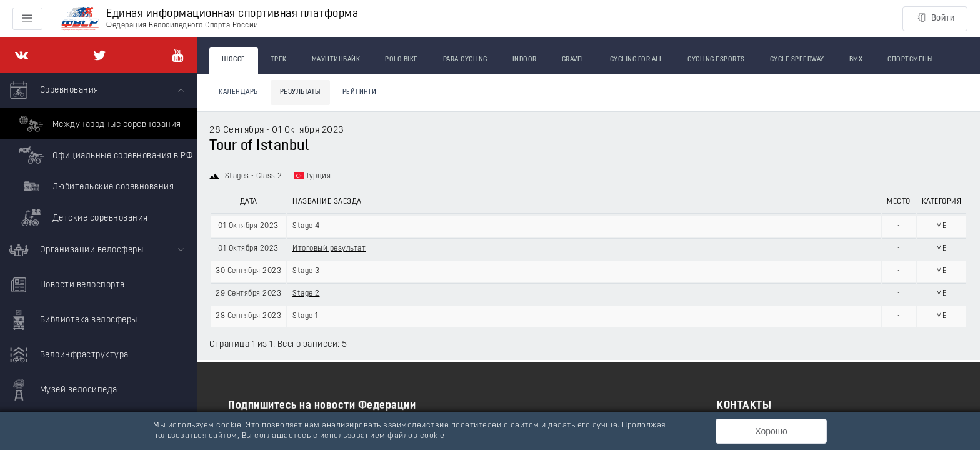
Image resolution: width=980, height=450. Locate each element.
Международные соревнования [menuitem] (98, 124)
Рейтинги (360, 92)
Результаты (300, 92)
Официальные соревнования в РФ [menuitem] (104, 155)
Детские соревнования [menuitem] (82, 217)
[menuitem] (98, 153)
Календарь (238, 92)
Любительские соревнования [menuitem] (95, 186)
